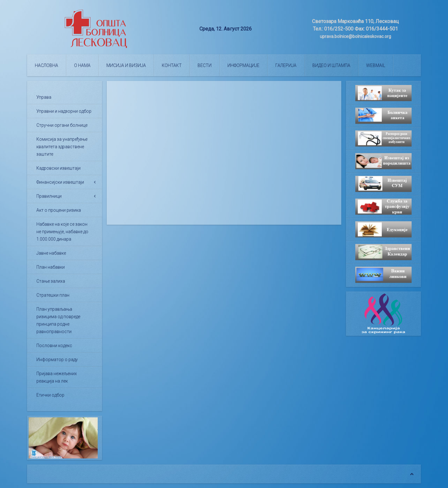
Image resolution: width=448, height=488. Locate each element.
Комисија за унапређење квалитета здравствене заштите (62, 147)
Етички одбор (50, 395)
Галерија (286, 65)
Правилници (49, 196)
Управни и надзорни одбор (64, 111)
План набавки (51, 267)
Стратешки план (53, 295)
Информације (243, 65)
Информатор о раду (57, 359)
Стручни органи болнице (62, 125)
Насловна (47, 65)
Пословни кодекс (54, 345)
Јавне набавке (51, 253)
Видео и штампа (331, 65)
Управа (44, 97)
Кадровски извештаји (58, 168)
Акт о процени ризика (59, 210)
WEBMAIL (376, 65)
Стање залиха (51, 281)
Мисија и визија (126, 65)
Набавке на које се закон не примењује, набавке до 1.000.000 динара (62, 232)
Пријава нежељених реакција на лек (57, 377)
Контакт (172, 65)
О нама (82, 65)
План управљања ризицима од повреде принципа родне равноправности (58, 320)
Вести (205, 65)
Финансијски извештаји (60, 182)
